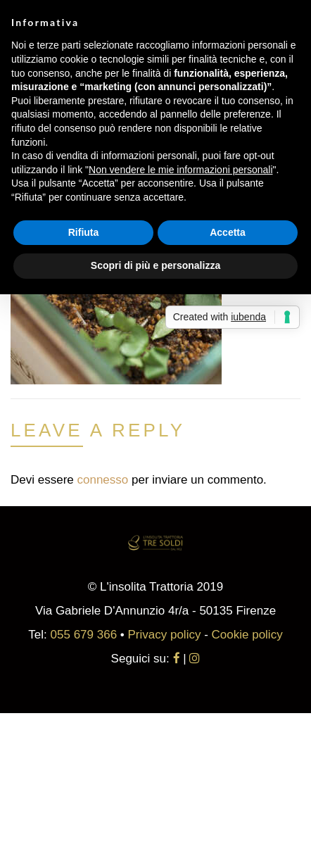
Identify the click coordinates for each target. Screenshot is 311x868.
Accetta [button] (228, 232)
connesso (102, 480)
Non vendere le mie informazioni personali (180, 170)
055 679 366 (84, 635)
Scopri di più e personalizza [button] (155, 265)
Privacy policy (165, 635)
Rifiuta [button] (84, 232)
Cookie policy (247, 635)
